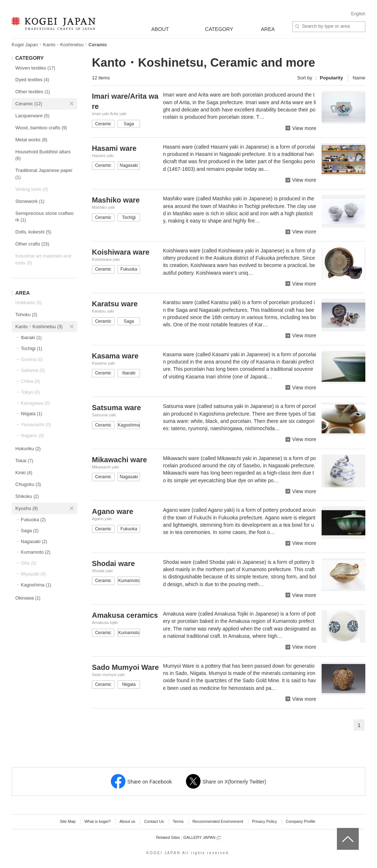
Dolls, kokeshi (33, 232)
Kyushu (27, 508)
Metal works (31, 140)
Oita (28, 563)
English (358, 14)
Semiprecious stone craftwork (44, 217)
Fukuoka (33, 520)
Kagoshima (36, 585)
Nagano (32, 435)
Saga (30, 531)
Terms (178, 821)
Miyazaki (33, 574)
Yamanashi (36, 425)
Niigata (32, 414)
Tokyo (30, 392)
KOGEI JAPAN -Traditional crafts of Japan (53, 24)
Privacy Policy (264, 821)
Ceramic (29, 104)
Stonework (30, 201)
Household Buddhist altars (43, 155)
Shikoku (27, 496)
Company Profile (301, 821)
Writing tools (32, 189)
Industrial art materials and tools (43, 259)
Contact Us (154, 821)
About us (127, 821)
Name (359, 78)
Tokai (24, 461)
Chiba (30, 381)
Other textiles (33, 92)
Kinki (24, 473)
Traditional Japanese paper (44, 174)
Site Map (68, 821)
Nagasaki (34, 541)
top (340, 830)
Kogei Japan (25, 45)
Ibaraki (31, 337)
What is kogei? (97, 821)
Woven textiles (35, 68)
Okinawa (28, 598)
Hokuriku (28, 449)
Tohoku (26, 315)
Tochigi (32, 348)
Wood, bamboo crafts (41, 128)
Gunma (32, 359)
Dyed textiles (32, 80)
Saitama (33, 370)
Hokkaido (28, 303)
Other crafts (32, 244)
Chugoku (28, 484)
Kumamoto (36, 552)
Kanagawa (35, 403)
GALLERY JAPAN (202, 838)
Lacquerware (32, 116)
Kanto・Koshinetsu (63, 45)
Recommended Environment (218, 821)
